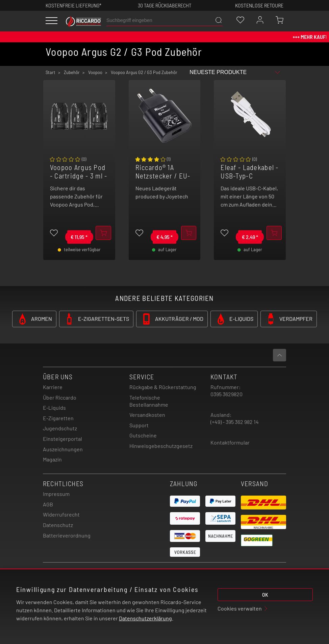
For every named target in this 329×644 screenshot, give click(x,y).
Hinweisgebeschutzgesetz (161, 446)
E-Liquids (54, 408)
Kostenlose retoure (259, 5)
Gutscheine (143, 435)
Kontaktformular (230, 442)
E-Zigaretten (58, 418)
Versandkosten (147, 415)
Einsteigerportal (62, 439)
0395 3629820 (226, 394)
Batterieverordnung (67, 535)
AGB (48, 504)
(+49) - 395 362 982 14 (235, 422)
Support (139, 425)
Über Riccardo (60, 397)
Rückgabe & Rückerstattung (163, 387)
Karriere (53, 387)
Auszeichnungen (63, 449)
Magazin (52, 459)
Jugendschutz (60, 428)
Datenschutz (58, 525)
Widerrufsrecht (61, 514)
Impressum (56, 494)
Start (50, 72)
